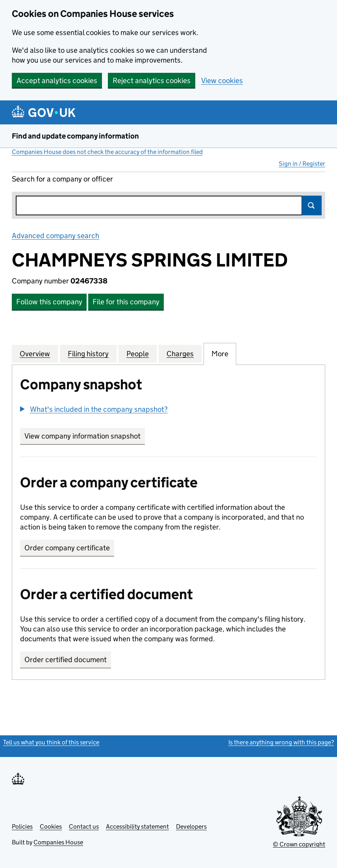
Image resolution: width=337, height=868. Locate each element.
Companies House (58, 842)
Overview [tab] (35, 353)
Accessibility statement (137, 826)
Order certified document (66, 660)
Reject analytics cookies (152, 81)
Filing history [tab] (88, 353)
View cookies (222, 81)
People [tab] (138, 353)
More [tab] (220, 353)
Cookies (51, 826)
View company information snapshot (85, 436)
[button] (94, 409)
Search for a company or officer (62, 179)
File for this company (126, 302)
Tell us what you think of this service (51, 742)
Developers (191, 826)
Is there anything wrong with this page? (281, 742)
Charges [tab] (180, 353)
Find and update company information (75, 136)
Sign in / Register (302, 164)
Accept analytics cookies (57, 81)
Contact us (84, 826)
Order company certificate (67, 548)
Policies (22, 826)
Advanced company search (56, 236)
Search (312, 205)
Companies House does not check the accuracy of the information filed (107, 152)
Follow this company (49, 302)
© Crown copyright (299, 844)
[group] (168, 410)
